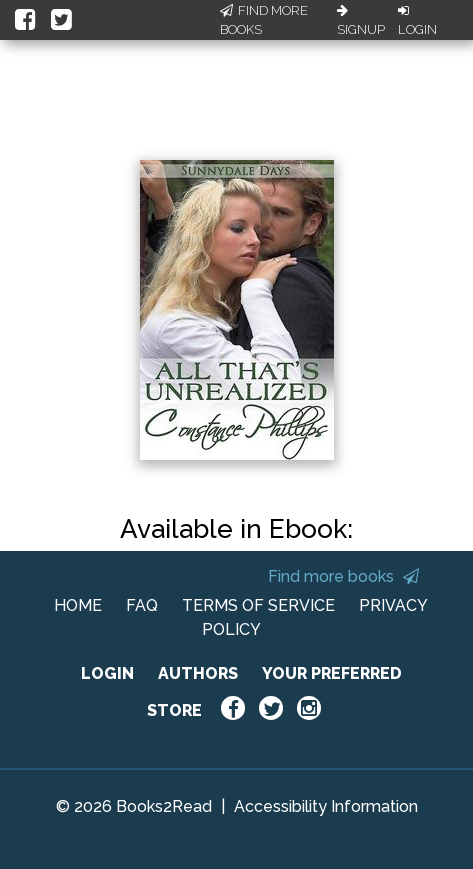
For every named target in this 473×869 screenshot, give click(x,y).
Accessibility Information (326, 806)
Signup (361, 21)
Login (417, 21)
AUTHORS (198, 673)
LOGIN (107, 673)
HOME (78, 605)
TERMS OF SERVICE (258, 605)
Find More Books (264, 20)
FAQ (142, 605)
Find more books (343, 576)
